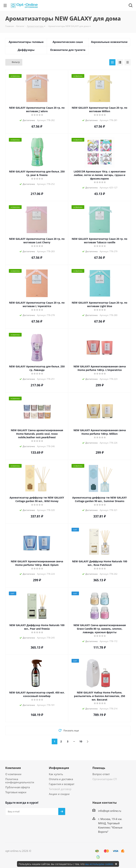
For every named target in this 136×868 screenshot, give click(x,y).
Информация (59, 768)
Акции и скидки (59, 794)
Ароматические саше (68, 42)
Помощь (99, 768)
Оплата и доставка (61, 779)
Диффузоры (26, 50)
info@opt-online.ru (110, 811)
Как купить (56, 774)
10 (81, 741)
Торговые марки (16, 792)
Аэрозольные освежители (109, 42)
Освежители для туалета (68, 50)
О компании (13, 774)
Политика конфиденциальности (20, 781)
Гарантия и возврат (62, 784)
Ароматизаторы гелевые (26, 42)
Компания (13, 768)
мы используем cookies (99, 864)
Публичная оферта (18, 787)
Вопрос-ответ (101, 774)
